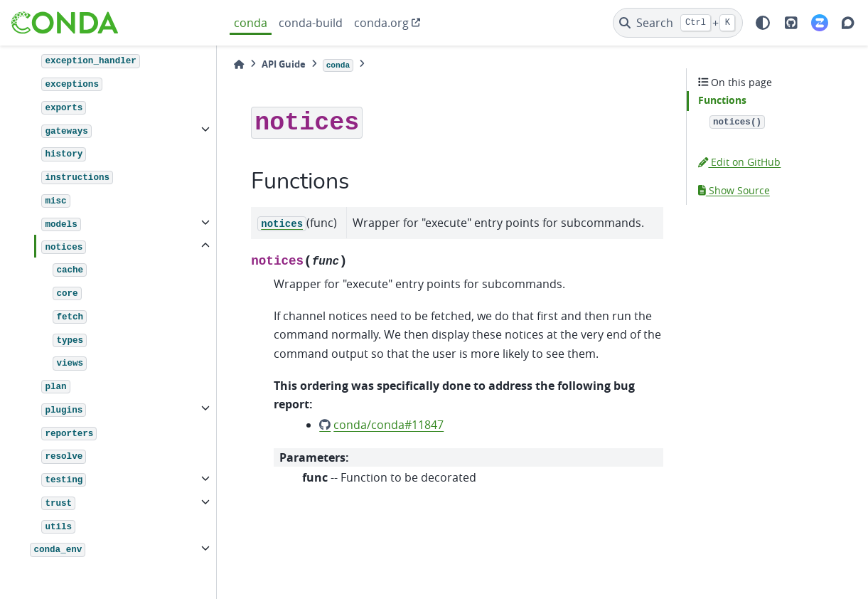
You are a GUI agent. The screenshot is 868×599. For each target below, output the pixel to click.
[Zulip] (820, 23)
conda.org (381, 23)
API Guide (284, 64)
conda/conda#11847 (389, 425)
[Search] (678, 23)
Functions (722, 100)
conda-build (311, 23)
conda (251, 23)
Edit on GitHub (739, 162)
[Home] (239, 64)
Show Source (734, 190)
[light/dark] (763, 23)
